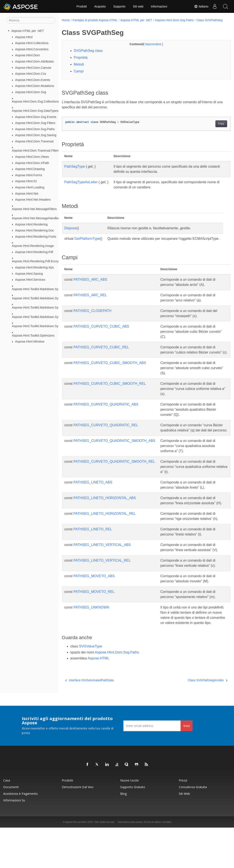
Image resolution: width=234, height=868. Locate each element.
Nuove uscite (130, 821)
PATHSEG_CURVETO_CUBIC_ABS (101, 336)
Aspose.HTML (98, 699)
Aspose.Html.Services (30, 280)
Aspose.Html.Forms (29, 175)
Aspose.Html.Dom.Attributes (35, 61)
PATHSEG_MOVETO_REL (94, 627)
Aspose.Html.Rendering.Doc (35, 230)
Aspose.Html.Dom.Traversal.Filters (36, 151)
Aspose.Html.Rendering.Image (33, 246)
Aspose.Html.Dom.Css (31, 74)
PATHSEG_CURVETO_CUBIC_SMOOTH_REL (110, 398)
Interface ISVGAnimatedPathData (90, 721)
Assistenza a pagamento (21, 834)
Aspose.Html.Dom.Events (33, 80)
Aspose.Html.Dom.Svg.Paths (35, 129)
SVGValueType (90, 687)
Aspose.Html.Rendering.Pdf (34, 252)
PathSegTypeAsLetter (81, 187)
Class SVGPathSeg (78, 25)
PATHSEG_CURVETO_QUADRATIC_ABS (106, 419)
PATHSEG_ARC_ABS (90, 289)
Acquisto (100, 6)
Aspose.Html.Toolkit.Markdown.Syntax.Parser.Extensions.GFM (55, 317)
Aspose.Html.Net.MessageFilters (34, 209)
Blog (123, 834)
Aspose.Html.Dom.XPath (32, 163)
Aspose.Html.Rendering (31, 224)
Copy (209, 128)
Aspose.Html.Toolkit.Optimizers (33, 335)
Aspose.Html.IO (26, 181)
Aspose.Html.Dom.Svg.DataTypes (35, 111)
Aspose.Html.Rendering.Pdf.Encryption (39, 261)
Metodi (79, 69)
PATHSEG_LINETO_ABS (93, 502)
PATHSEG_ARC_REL (90, 305)
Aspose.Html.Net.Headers (33, 200)
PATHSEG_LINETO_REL (93, 559)
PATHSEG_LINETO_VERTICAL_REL (102, 596)
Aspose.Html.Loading (30, 187)
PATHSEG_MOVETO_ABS (94, 611)
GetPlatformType (87, 243)
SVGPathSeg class (88, 55)
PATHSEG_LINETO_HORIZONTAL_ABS (105, 518)
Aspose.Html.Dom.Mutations (35, 86)
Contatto (167, 862)
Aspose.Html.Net (27, 193)
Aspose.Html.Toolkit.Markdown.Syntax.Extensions (46, 298)
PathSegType (75, 171)
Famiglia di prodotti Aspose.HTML (95, 20)
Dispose (71, 233)
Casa (7, 821)
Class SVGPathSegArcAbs (196, 721)
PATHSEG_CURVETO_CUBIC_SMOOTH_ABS (110, 378)
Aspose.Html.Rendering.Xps (35, 267)
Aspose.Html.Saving (29, 273)
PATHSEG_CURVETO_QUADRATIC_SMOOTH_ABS (114, 461)
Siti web (138, 6)
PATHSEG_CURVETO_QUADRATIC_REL (106, 440)
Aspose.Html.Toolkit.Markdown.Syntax (38, 289)
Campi (79, 76)
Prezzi (183, 821)
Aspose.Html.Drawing (30, 169)
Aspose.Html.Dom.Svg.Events (36, 117)
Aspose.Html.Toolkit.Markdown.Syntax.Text (41, 326)
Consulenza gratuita (193, 827)
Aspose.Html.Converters (32, 49)
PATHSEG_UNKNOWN (91, 643)
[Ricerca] (31, 20)
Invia (187, 766)
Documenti (11, 827)
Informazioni (159, 6)
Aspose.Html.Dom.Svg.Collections (35, 101)
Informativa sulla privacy (130, 862)
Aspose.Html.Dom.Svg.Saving (36, 135)
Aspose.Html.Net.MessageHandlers (36, 218)
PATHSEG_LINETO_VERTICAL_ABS (102, 575)
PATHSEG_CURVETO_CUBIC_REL (101, 357)
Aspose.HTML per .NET (28, 31)
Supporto (119, 6)
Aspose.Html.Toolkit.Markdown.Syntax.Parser (43, 307)
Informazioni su (14, 841)
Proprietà (81, 62)
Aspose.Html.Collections (32, 43)
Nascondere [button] (148, 49)
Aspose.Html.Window (30, 342)
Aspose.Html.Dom (28, 55)
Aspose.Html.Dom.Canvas (33, 67)
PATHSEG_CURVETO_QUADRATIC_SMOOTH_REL (114, 481)
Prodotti (81, 6)
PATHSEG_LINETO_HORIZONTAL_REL (104, 539)
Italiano (201, 6)
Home (66, 20)
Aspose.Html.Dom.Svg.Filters (35, 123)
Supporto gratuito (133, 827)
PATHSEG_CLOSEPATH (92, 320)
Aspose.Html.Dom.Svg (31, 92)
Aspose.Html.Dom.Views (32, 157)
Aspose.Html (24, 37)
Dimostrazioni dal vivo (78, 827)
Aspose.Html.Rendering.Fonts (36, 237)
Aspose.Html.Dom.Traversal (34, 141)
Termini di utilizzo (153, 862)
